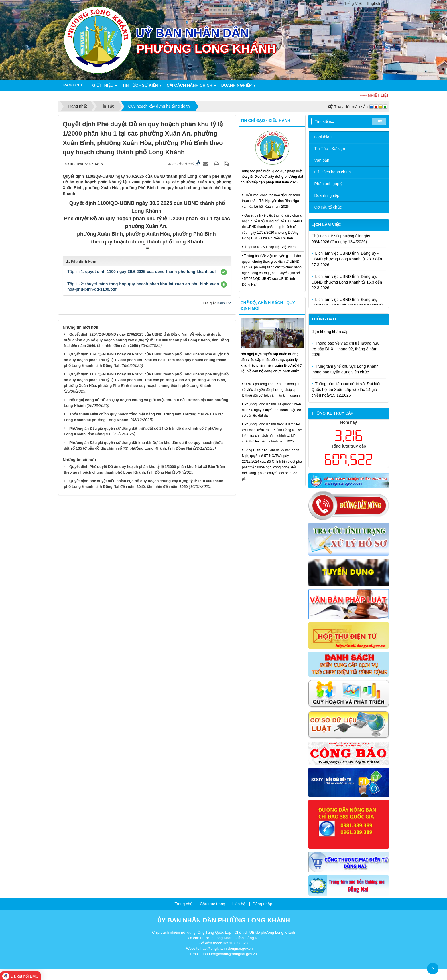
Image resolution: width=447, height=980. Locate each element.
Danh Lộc (224, 397)
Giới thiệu (103, 85)
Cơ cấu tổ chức (328, 207)
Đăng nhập (262, 904)
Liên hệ (239, 904)
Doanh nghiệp (237, 85)
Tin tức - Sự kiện (140, 85)
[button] (224, 365)
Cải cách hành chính (190, 85)
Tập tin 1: (142, 365)
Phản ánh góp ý (328, 184)
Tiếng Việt (353, 3)
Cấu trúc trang (213, 904)
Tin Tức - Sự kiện (330, 149)
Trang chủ (72, 85)
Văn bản (322, 160)
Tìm (379, 121)
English (373, 3)
